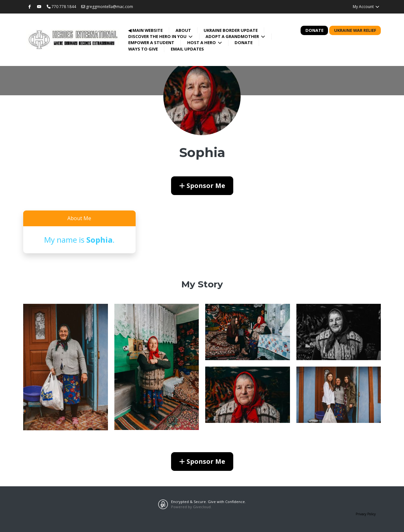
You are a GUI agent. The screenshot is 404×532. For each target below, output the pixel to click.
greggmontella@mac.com (107, 7)
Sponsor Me (202, 186)
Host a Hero (202, 42)
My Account (366, 7)
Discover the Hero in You (158, 36)
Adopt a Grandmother (233, 36)
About (183, 30)
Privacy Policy (366, 514)
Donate (244, 42)
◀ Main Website (145, 30)
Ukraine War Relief (355, 30)
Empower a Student (151, 42)
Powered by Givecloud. (191, 507)
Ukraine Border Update (231, 30)
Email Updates (187, 49)
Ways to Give (143, 49)
